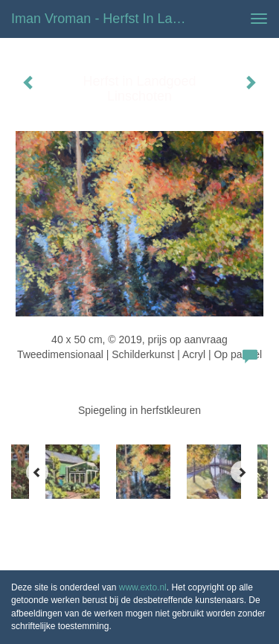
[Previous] (37, 472)
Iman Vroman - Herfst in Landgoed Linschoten (107, 19)
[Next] (242, 472)
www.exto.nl (143, 587)
